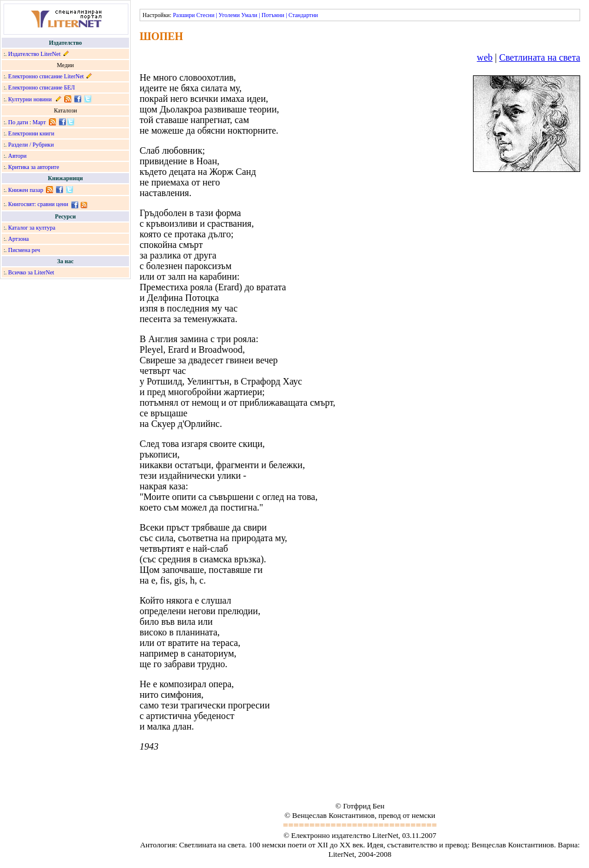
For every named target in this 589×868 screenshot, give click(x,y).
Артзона (19, 239)
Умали (249, 15)
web (485, 57)
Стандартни (303, 15)
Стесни (205, 15)
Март (39, 122)
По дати (18, 122)
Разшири (183, 15)
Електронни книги (31, 133)
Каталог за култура (32, 228)
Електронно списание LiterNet (46, 76)
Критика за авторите (34, 167)
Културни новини (30, 99)
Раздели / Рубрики (31, 145)
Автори (17, 156)
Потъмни (273, 15)
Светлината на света (540, 57)
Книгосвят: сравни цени (38, 204)
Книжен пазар (26, 190)
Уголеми (229, 15)
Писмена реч (24, 250)
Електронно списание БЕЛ (42, 87)
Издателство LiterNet (34, 54)
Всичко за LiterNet (31, 272)
